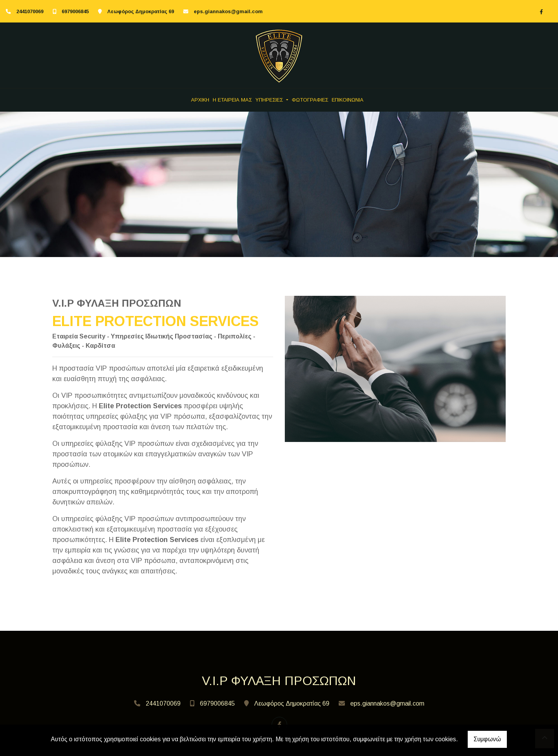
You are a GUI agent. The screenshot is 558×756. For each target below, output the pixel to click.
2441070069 (30, 11)
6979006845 (75, 11)
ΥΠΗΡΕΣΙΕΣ (270, 100)
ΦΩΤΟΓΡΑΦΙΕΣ (310, 100)
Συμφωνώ (487, 739)
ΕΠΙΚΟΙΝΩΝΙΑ (348, 100)
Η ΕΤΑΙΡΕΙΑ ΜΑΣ (232, 100)
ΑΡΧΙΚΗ (200, 100)
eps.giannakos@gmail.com (228, 11)
